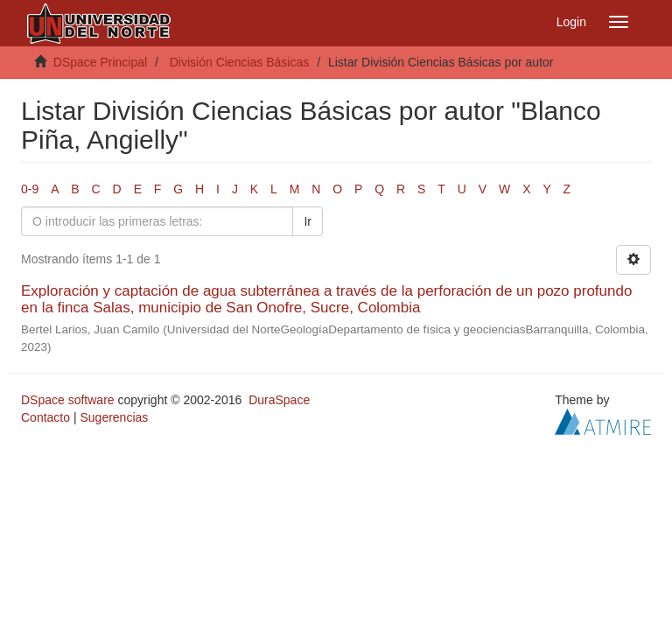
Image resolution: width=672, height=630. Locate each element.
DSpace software (68, 400)
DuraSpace (279, 400)
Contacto (45, 417)
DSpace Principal (100, 62)
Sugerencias (114, 417)
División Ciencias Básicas (240, 62)
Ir (308, 221)
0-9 (30, 189)
